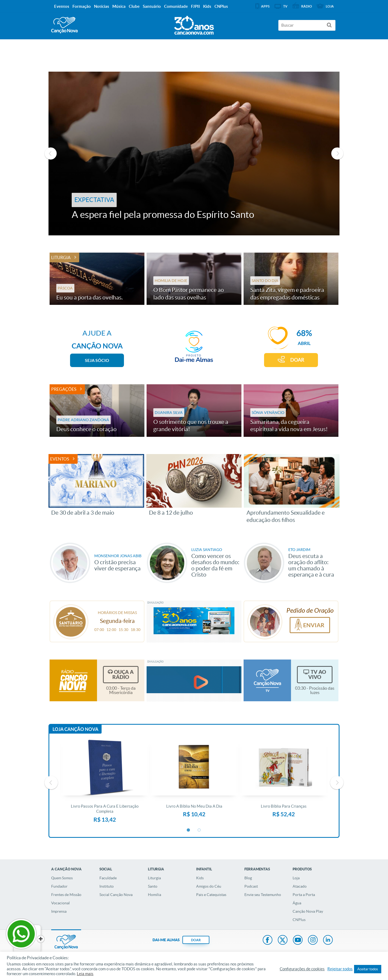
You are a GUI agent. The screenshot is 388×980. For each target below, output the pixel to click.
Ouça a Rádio (123, 674)
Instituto (107, 886)
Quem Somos (62, 878)
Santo (153, 886)
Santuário (152, 6)
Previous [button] (51, 154)
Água (297, 903)
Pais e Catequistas (211, 895)
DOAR (297, 360)
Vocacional (60, 903)
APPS (265, 6)
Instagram (313, 940)
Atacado (300, 886)
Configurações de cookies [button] (302, 969)
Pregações (64, 389)
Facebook (268, 940)
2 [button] (199, 830)
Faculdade (108, 878)
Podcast (251, 886)
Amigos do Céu (209, 886)
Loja (296, 878)
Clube (134, 6)
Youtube (298, 940)
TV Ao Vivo (317, 674)
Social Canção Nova (116, 895)
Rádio (307, 6)
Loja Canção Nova (75, 729)
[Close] (41, 939)
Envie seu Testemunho (263, 895)
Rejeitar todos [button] (340, 969)
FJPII (195, 6)
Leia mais (85, 974)
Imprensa (59, 911)
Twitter (283, 940)
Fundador (59, 886)
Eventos (60, 459)
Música (119, 6)
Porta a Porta (304, 895)
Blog (248, 878)
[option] (194, 154)
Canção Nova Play (308, 911)
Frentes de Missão (66, 895)
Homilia (155, 895)
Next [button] (337, 154)
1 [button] (189, 830)
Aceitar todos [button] (368, 969)
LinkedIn (328, 940)
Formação (82, 6)
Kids (200, 878)
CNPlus (299, 920)
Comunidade (176, 6)
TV (285, 6)
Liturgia (61, 257)
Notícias (102, 6)
